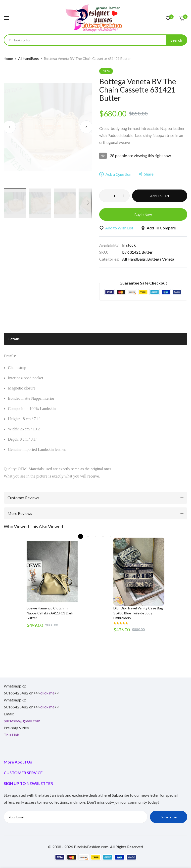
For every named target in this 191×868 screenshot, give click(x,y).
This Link (11, 735)
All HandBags (28, 58)
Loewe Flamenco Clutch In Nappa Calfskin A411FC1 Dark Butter (50, 613)
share (146, 174)
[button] (9, 127)
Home (8, 58)
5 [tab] (110, 536)
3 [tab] (95, 536)
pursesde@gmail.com (22, 721)
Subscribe (169, 817)
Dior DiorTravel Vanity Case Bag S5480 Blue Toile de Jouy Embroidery (138, 613)
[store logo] (95, 18)
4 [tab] (103, 536)
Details (14, 339)
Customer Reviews (23, 498)
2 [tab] (88, 536)
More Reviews (20, 513)
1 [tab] (81, 536)
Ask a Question (115, 174)
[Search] (176, 40)
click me (47, 693)
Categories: (109, 259)
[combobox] (95, 40)
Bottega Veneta (161, 259)
